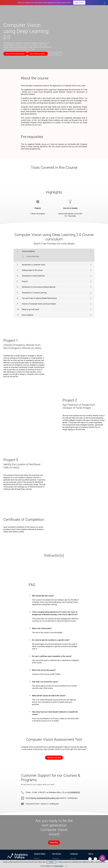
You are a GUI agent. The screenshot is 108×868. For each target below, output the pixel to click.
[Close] (105, 3)
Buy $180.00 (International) (15, 54)
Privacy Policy (59, 866)
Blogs (93, 12)
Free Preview (58, 54)
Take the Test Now (54, 756)
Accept (51, 862)
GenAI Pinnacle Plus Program (44, 9)
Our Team (37, 859)
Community (56, 855)
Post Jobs (73, 855)
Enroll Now (53, 841)
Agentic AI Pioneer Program (71, 9)
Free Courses (81, 12)
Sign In (102, 12)
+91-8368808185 (74, 791)
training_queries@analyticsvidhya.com (45, 796)
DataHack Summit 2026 (96, 9)
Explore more (79, 3)
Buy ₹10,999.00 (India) (39, 54)
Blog (53, 859)
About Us (37, 855)
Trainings (73, 859)
